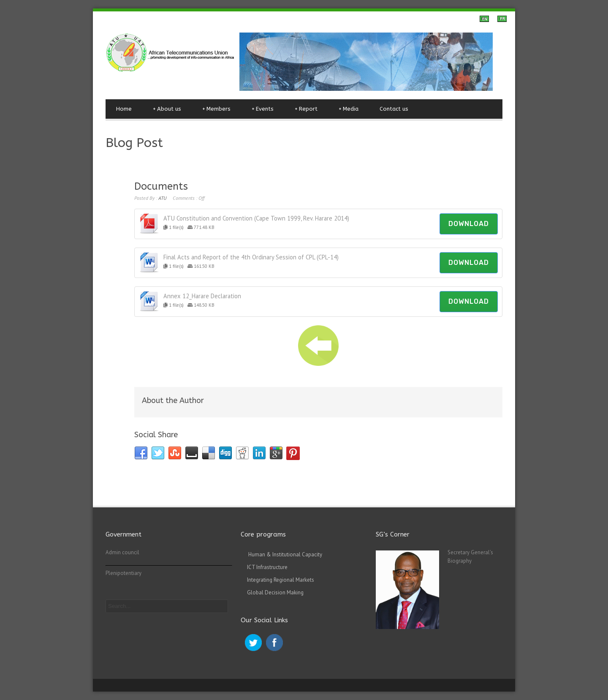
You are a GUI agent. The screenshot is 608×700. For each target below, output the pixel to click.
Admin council (122, 552)
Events (263, 109)
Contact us (394, 109)
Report (306, 109)
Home (124, 109)
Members (216, 109)
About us (167, 109)
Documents (161, 186)
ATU (162, 198)
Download (469, 224)
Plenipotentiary (123, 573)
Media (349, 109)
